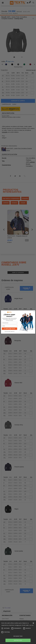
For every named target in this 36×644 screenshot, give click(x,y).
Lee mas (31, 625)
